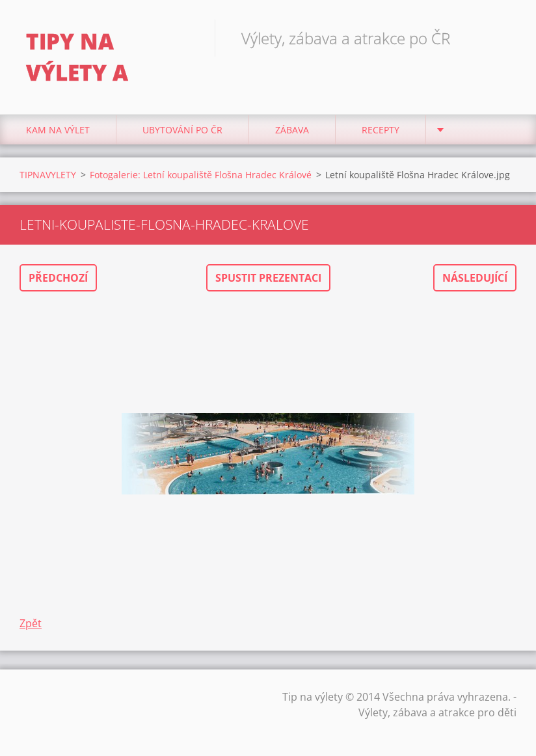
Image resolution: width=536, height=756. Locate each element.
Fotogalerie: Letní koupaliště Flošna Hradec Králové (201, 175)
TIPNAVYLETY (48, 175)
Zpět (31, 623)
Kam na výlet (58, 130)
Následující (475, 278)
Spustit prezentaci (268, 278)
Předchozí (58, 278)
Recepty (381, 130)
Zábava (292, 130)
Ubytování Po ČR (182, 130)
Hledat (502, 38)
